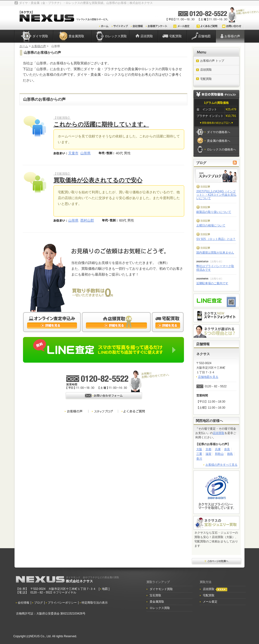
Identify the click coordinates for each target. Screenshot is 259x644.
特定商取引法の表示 (95, 603)
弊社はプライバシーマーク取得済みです (215, 268)
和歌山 (219, 454)
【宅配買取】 (62, 118)
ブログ (38, 603)
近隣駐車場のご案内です (212, 283)
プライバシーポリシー (62, 603)
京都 (208, 449)
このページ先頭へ (217, 562)
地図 (105, 589)
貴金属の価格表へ (219, 141)
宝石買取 (155, 595)
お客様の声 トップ (212, 61)
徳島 (230, 454)
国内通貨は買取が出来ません (215, 253)
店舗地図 (204, 36)
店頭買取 (147, 36)
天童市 (73, 153)
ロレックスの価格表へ (221, 150)
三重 (199, 454)
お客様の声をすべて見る (221, 465)
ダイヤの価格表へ (219, 132)
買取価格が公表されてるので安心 (98, 180)
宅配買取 (175, 36)
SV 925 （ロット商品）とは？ (216, 239)
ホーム (24, 46)
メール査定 (210, 602)
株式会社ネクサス (92, 579)
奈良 (227, 449)
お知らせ (216, 261)
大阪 (199, 449)
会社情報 (23, 603)
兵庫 (218, 449)
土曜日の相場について (211, 225)
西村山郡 (87, 220)
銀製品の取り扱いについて (214, 212)
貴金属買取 (76, 36)
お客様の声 (232, 36)
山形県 (85, 153)
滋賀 (208, 454)
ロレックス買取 (116, 36)
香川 (199, 459)
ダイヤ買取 (40, 36)
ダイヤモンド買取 (161, 589)
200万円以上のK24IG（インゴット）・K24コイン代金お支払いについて (216, 195)
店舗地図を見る (208, 377)
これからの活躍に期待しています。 (101, 124)
